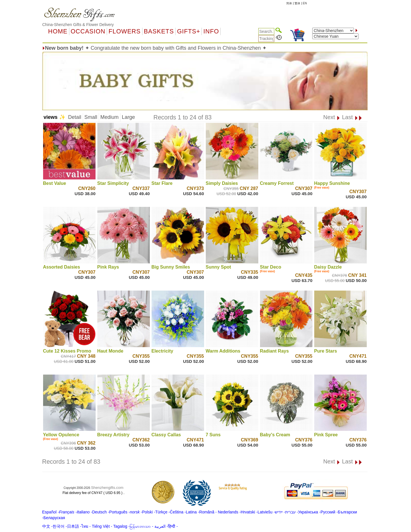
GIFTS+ (189, 31)
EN (305, 3)
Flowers (124, 31)
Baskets (159, 31)
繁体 (297, 3)
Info (211, 31)
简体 (289, 3)
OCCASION (88, 31)
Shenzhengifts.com (107, 488)
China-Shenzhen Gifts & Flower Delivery (78, 25)
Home (58, 31)
